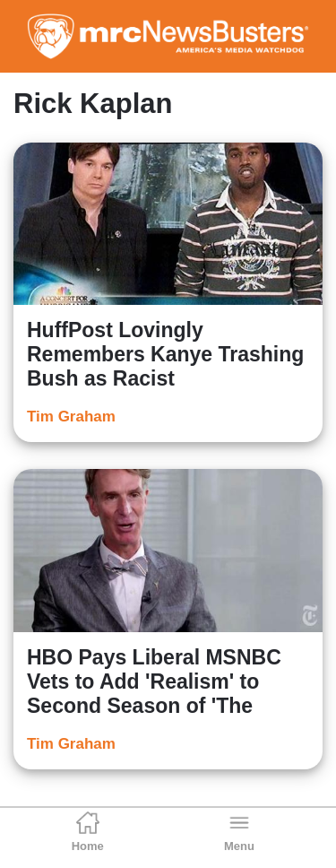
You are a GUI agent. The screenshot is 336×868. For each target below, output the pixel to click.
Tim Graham (71, 417)
